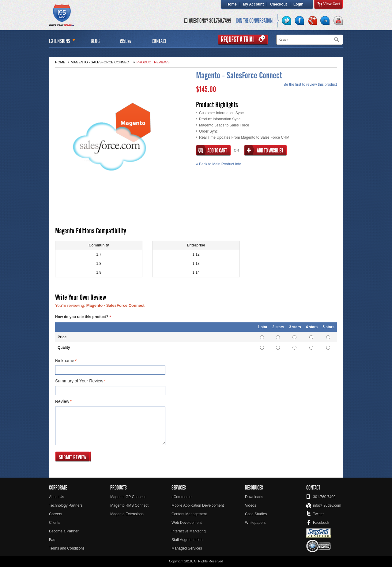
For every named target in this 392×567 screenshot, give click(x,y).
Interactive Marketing (188, 531)
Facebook (321, 523)
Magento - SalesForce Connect (101, 62)
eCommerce (181, 497)
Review (62, 402)
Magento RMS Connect (129, 505)
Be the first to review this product (310, 84)
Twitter (318, 514)
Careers (56, 514)
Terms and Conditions (67, 548)
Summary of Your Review (79, 381)
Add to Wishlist (266, 150)
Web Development (187, 523)
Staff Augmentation (187, 540)
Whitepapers (255, 523)
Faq (52, 540)
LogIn (298, 4)
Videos (251, 505)
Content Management (189, 514)
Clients (55, 523)
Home (231, 4)
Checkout (279, 4)
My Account (254, 4)
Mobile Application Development (198, 505)
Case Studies (256, 514)
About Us (57, 497)
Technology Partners (66, 505)
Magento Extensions (127, 514)
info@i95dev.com (327, 505)
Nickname (65, 361)
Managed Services (187, 548)
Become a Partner (64, 531)
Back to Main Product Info (219, 164)
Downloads (254, 497)
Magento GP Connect (128, 497)
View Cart (332, 4)
